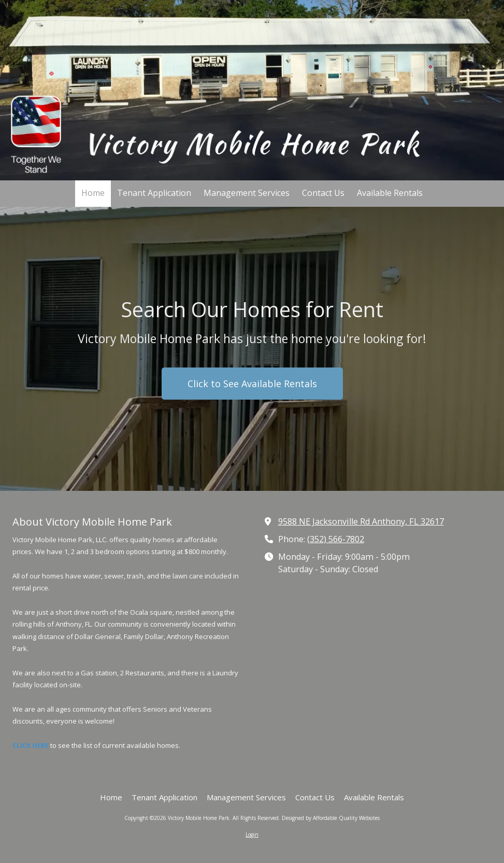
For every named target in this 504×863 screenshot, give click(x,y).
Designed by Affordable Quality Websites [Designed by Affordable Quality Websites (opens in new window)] (331, 818)
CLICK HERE (31, 745)
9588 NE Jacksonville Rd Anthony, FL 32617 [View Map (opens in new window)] (361, 521)
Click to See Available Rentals (252, 384)
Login (252, 834)
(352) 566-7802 (336, 539)
